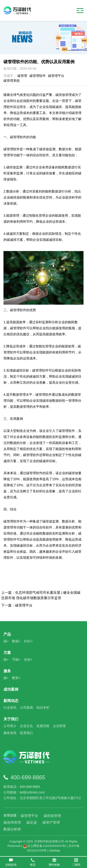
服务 (7, 671)
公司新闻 (26, 708)
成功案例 (11, 689)
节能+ (16, 659)
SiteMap (55, 850)
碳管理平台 (56, 76)
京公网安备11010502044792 (45, 846)
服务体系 (10, 733)
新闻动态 (11, 701)
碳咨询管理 (12, 822)
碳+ (6, 641)
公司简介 (10, 726)
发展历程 (43, 726)
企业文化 (26, 726)
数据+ (16, 641)
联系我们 (26, 733)
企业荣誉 (59, 726)
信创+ (28, 659)
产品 (7, 634)
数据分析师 (12, 829)
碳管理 (22, 76)
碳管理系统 (12, 81)
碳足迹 (32, 822)
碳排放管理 (52, 816)
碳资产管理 (51, 822)
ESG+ (28, 641)
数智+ (16, 678)
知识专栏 (43, 708)
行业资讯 (10, 708)
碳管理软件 (38, 76)
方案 (7, 653)
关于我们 (11, 719)
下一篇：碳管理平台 (17, 605)
